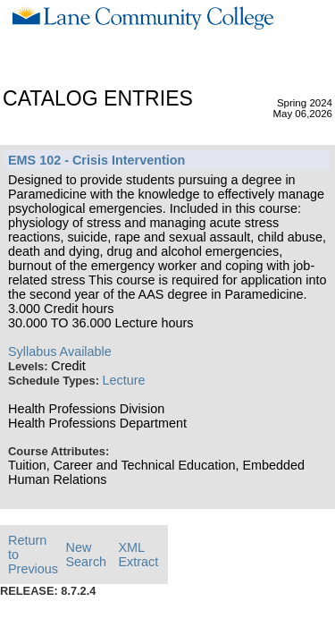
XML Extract (138, 555)
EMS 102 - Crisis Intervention (96, 160)
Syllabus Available (60, 352)
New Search (87, 555)
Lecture (124, 380)
